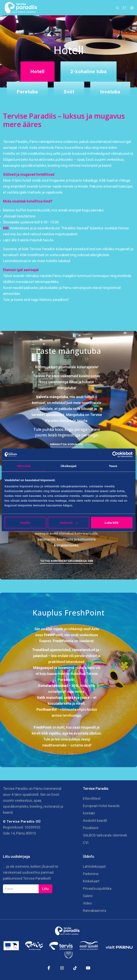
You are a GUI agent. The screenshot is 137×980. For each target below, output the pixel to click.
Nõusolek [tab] (24, 466)
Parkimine (91, 874)
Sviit (69, 92)
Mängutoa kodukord (67, 444)
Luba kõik (112, 523)
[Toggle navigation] (132, 8)
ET (125, 8)
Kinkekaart (91, 881)
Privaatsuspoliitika (97, 888)
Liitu (46, 889)
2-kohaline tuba (89, 72)
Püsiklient (91, 828)
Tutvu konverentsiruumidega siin (67, 561)
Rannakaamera (94, 911)
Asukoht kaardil (95, 821)
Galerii (88, 896)
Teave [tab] (113, 466)
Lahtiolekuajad (94, 866)
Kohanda (69, 523)
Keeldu (25, 523)
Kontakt (89, 813)
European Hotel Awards (101, 806)
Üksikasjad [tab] (68, 466)
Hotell (37, 72)
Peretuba (27, 92)
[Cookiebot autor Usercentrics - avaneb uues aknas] (115, 454)
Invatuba (110, 92)
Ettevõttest (92, 798)
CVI (86, 843)
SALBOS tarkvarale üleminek (105, 835)
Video (87, 903)
